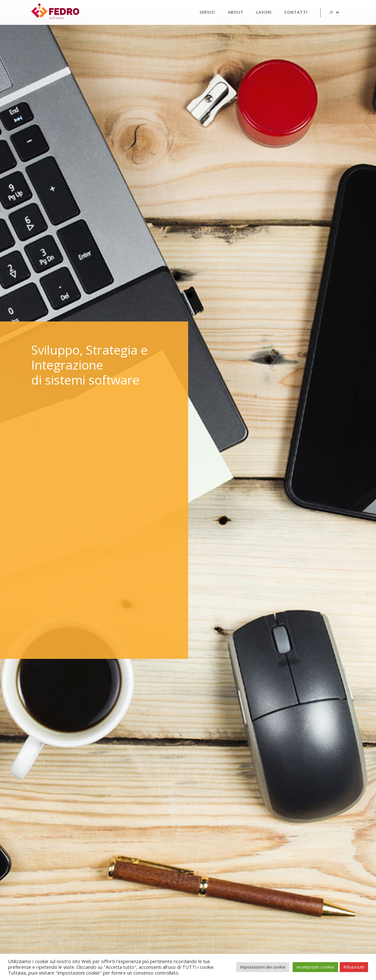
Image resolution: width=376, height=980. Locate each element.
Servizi (207, 12)
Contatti (296, 12)
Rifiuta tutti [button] (354, 967)
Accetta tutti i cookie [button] (315, 967)
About (236, 12)
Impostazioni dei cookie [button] (263, 967)
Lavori (264, 12)
